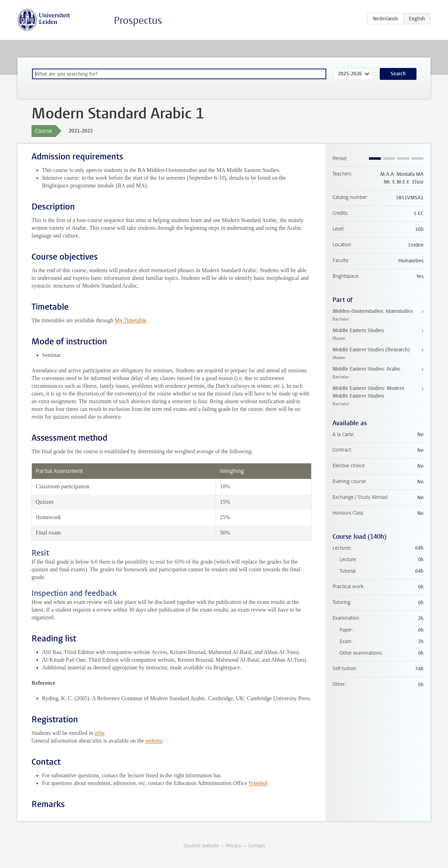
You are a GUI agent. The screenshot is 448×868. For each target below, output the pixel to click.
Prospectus (138, 20)
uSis (99, 733)
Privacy (233, 846)
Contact (257, 846)
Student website (201, 846)
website (154, 741)
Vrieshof (258, 783)
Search (398, 74)
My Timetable (131, 320)
